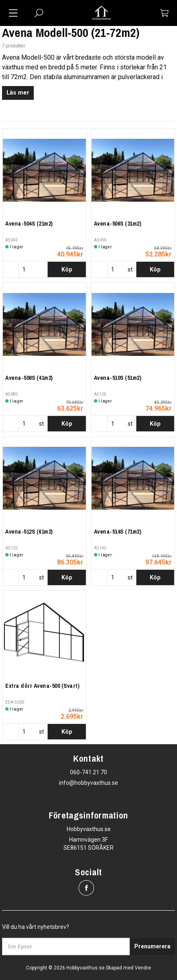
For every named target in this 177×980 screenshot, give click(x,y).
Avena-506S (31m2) (118, 224)
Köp (67, 269)
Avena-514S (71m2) (118, 532)
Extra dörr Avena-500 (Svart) (42, 686)
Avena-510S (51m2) (118, 378)
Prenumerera (152, 946)
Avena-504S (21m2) (29, 224)
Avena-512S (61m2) (29, 532)
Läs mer (18, 93)
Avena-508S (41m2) (29, 378)
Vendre (143, 968)
